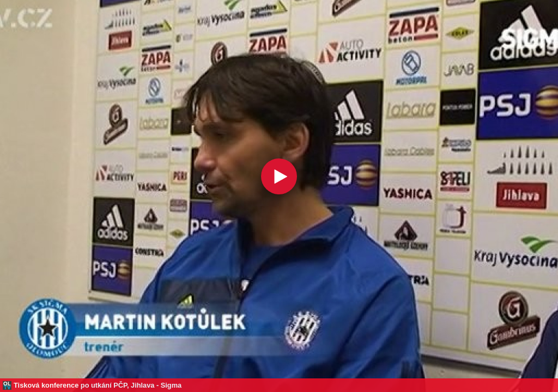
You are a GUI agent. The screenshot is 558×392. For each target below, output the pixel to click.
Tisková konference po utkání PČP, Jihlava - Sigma (98, 385)
